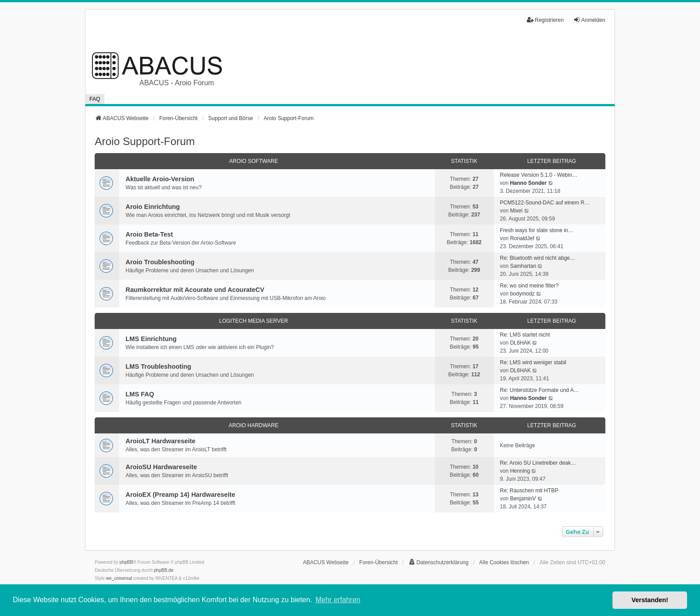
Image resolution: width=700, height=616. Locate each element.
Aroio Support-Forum (145, 141)
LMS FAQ (140, 394)
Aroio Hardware (254, 425)
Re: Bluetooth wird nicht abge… (538, 258)
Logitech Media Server (254, 321)
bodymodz (522, 294)
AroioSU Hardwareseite (161, 467)
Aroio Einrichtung (153, 207)
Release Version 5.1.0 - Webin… (539, 175)
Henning (520, 471)
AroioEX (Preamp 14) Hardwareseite (180, 495)
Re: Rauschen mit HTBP (529, 491)
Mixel (516, 211)
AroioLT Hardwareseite (160, 441)
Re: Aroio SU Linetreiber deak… (538, 463)
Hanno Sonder (528, 183)
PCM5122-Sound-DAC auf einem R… (545, 203)
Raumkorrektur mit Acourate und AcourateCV (195, 290)
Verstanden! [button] (650, 600)
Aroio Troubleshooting (160, 262)
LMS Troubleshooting (158, 366)
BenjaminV (523, 499)
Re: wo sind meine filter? (529, 286)
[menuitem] (439, 562)
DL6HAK (520, 343)
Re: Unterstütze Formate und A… (540, 390)
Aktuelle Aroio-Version (160, 179)
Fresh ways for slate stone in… (537, 230)
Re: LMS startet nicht (525, 335)
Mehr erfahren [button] (338, 600)
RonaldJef (522, 238)
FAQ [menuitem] (95, 99)
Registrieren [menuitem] (545, 20)
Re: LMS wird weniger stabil (533, 362)
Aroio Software (254, 161)
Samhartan (523, 266)
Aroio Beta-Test (149, 234)
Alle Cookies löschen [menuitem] (504, 562)
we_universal (119, 578)
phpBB (126, 562)
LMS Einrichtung (151, 339)
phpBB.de (164, 570)
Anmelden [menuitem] (589, 20)
